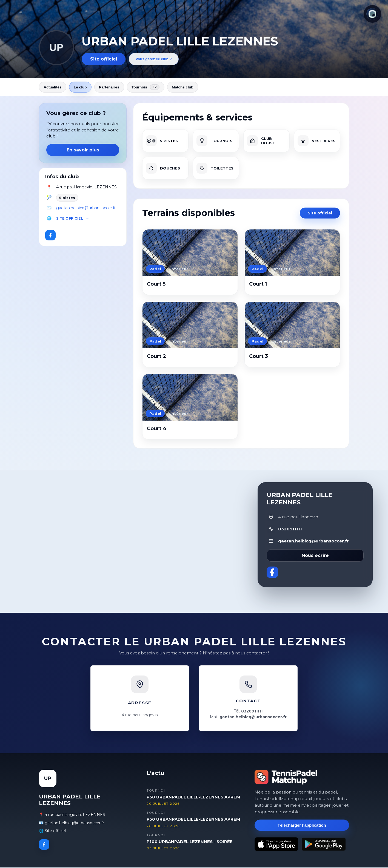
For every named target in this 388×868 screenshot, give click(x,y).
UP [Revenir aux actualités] (56, 48)
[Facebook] (50, 236)
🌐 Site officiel (52, 831)
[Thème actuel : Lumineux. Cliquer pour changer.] (372, 14)
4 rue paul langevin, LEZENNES (86, 188)
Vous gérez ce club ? (154, 59)
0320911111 (290, 529)
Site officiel (104, 59)
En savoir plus (83, 150)
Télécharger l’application (302, 826)
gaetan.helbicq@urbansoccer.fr (86, 208)
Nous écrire (315, 556)
